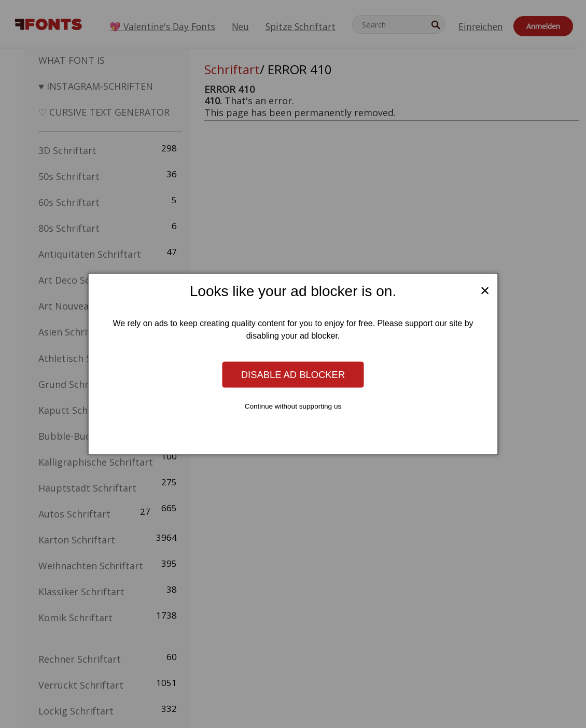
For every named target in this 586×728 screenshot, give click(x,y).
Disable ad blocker (293, 374)
